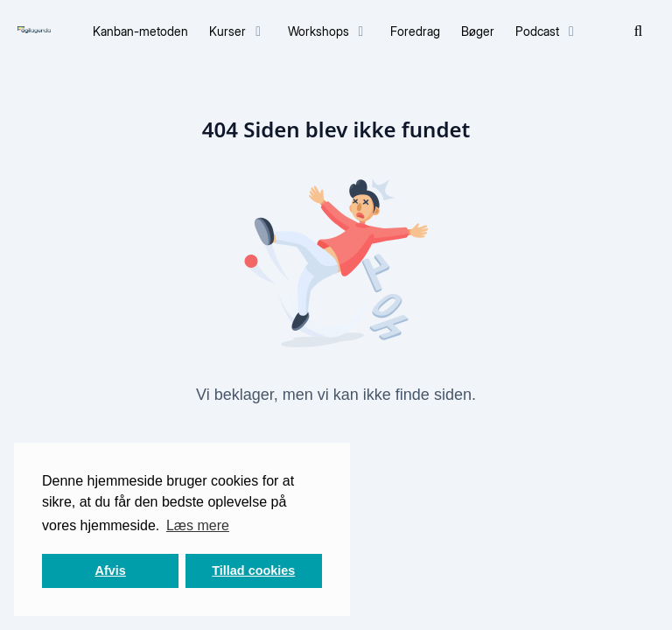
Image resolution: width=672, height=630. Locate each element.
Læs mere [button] (198, 525)
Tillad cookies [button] (253, 570)
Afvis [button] (111, 570)
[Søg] (639, 31)
